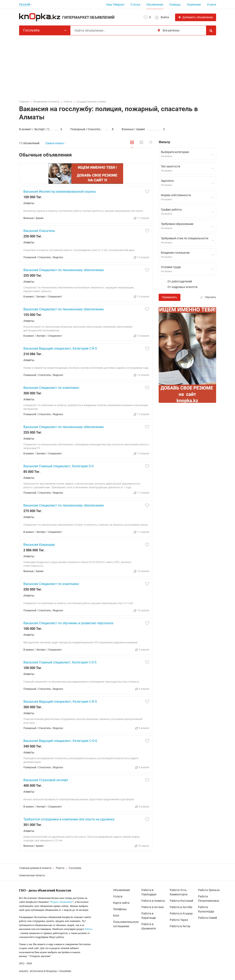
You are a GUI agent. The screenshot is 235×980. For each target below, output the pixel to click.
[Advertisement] (118, 66)
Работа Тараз (179, 920)
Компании (194, 5)
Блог (116, 916)
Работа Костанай (181, 901)
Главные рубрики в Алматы (35, 868)
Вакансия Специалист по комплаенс (51, 388)
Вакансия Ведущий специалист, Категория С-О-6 (60, 741)
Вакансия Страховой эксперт (46, 780)
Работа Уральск (209, 890)
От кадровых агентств (178, 287)
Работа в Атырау (181, 913)
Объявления (155, 5)
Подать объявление (62, 902)
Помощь (175, 5)
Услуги (211, 5)
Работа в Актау (180, 926)
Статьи (135, 5)
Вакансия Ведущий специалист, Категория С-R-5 (60, 348)
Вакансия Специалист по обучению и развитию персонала (68, 623)
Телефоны (120, 909)
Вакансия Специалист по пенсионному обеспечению (64, 270)
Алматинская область (32, 875)
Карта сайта (121, 903)
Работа (60, 868)
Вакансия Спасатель (39, 231)
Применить (170, 297)
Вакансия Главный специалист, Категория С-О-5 (60, 662)
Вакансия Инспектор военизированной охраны (60, 192)
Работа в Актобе (181, 907)
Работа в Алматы (153, 901)
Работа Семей (207, 918)
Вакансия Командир (39, 545)
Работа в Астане (152, 907)
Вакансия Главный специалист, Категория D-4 (58, 466)
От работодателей (175, 282)
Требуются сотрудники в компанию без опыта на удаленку (69, 819)
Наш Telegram (115, 5)
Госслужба (75, 868)
